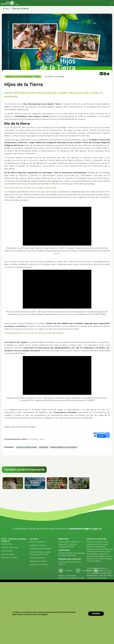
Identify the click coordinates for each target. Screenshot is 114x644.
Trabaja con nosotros (38, 545)
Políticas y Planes (8, 554)
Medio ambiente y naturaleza (64, 447)
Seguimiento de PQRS (97, 578)
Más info (45, 614)
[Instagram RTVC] (66, 571)
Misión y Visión (7, 544)
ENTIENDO (96, 614)
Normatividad (7, 551)
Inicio (6, 9)
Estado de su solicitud (38, 561)
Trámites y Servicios (38, 558)
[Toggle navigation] (112, 3)
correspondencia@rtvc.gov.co (99, 556)
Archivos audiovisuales (27, 447)
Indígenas (44, 447)
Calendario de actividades (40, 549)
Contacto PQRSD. (94, 561)
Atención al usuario (37, 542)
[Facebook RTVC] (83, 571)
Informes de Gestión (9, 557)
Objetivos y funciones (10, 547)
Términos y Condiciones (39, 564)
